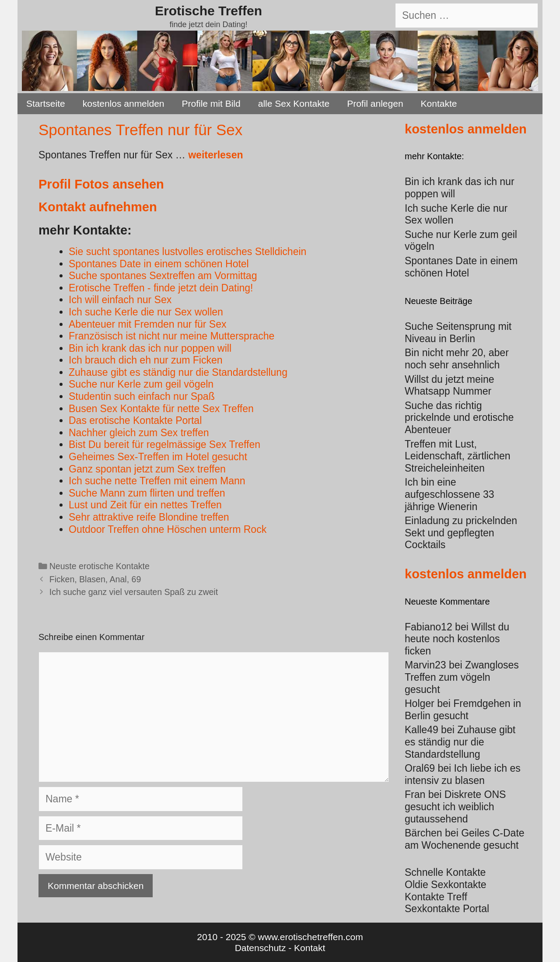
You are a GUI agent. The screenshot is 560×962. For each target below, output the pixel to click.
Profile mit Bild (211, 103)
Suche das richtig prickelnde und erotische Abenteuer (459, 418)
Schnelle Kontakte (445, 872)
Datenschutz (261, 948)
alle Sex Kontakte (294, 103)
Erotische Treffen (208, 11)
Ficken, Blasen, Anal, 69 (95, 579)
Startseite (46, 103)
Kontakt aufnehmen (98, 207)
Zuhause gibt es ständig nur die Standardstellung (460, 742)
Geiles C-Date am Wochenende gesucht (465, 839)
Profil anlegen (375, 103)
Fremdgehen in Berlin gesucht (463, 710)
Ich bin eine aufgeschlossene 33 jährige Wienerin (450, 494)
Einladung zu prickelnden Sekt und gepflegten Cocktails (461, 533)
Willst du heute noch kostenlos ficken (457, 639)
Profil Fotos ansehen (101, 184)
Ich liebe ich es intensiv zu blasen (463, 774)
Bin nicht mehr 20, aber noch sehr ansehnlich (457, 359)
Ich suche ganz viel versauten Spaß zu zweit (134, 592)
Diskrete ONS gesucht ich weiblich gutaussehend (455, 806)
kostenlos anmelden (124, 103)
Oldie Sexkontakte (446, 885)
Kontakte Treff (436, 897)
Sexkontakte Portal (447, 909)
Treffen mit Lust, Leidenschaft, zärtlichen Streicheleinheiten (458, 456)
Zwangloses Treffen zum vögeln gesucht (462, 677)
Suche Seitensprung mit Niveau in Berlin (458, 332)
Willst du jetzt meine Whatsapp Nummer (450, 385)
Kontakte (439, 103)
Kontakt (310, 948)
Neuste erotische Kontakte (100, 566)
